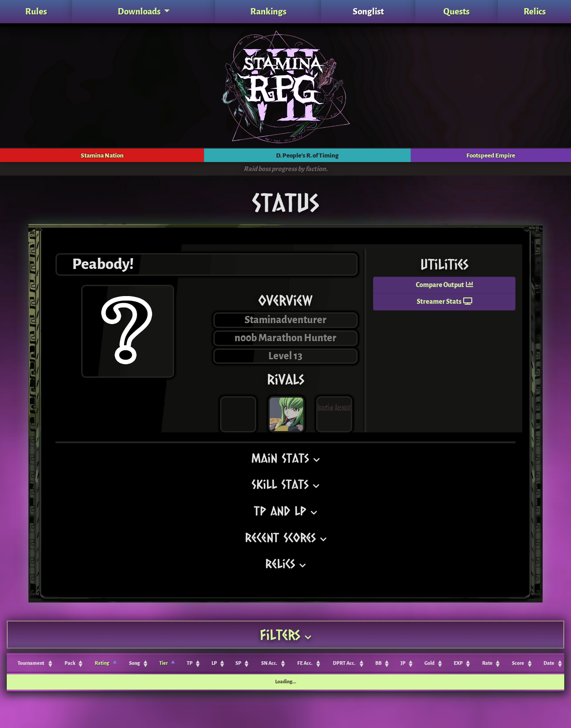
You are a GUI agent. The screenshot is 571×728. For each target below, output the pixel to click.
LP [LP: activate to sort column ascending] (214, 663)
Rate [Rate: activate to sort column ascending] (487, 663)
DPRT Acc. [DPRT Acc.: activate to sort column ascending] (344, 663)
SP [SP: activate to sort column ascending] (238, 663)
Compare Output (444, 285)
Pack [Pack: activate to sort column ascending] (70, 663)
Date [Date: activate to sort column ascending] (549, 663)
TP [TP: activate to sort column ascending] (190, 663)
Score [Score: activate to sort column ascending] (518, 663)
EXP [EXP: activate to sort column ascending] (458, 663)
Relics (535, 12)
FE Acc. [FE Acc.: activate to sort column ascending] (305, 663)
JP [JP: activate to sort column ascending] (403, 663)
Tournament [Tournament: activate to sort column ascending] (31, 663)
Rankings (268, 12)
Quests (456, 12)
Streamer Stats (444, 302)
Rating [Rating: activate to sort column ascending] (102, 663)
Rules (36, 12)
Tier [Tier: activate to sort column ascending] (163, 663)
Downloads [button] (140, 12)
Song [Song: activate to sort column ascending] (134, 663)
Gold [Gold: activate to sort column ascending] (429, 663)
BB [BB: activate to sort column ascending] (378, 663)
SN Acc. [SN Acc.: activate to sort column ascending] (269, 663)
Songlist (368, 12)
